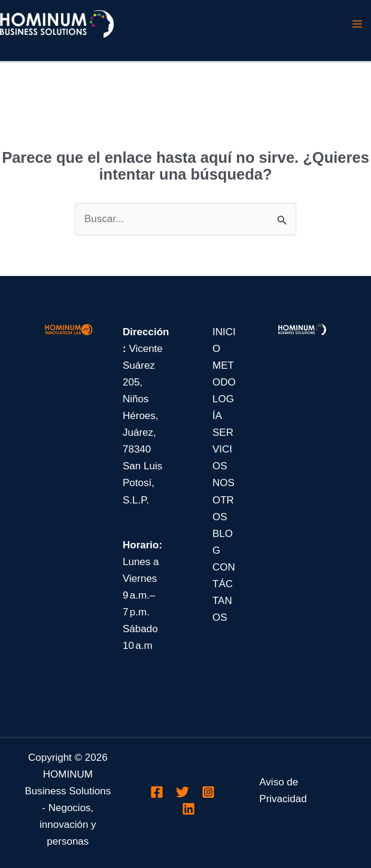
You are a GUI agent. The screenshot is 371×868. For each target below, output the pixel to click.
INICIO (224, 340)
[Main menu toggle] (358, 24)
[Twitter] (183, 792)
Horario (141, 545)
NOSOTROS (223, 500)
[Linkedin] (188, 809)
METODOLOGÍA (224, 391)
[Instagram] (208, 792)
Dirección (146, 332)
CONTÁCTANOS (224, 592)
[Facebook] (157, 792)
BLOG (223, 542)
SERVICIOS (223, 449)
